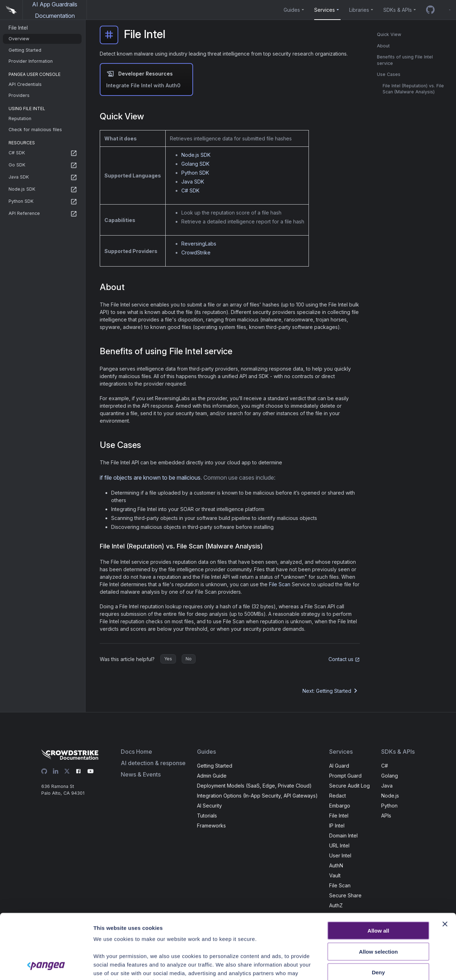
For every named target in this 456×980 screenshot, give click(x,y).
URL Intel (339, 845)
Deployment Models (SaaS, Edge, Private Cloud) (254, 786)
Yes (168, 659)
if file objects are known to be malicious (150, 478)
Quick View (389, 34)
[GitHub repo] (430, 10)
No (189, 659)
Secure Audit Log (349, 786)
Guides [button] (292, 10)
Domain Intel (343, 835)
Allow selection (378, 891)
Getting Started (215, 766)
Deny (379, 912)
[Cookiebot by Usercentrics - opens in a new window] (46, 966)
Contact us (344, 659)
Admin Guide (212, 776)
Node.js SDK (196, 155)
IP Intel (337, 826)
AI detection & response (153, 763)
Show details (393, 966)
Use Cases (389, 74)
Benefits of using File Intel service (405, 60)
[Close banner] (445, 863)
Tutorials (207, 816)
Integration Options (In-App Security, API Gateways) (257, 796)
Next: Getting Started (331, 691)
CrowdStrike (196, 252)
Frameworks (211, 826)
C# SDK (190, 190)
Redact (338, 796)
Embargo (340, 806)
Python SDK (195, 173)
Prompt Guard (345, 776)
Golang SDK (195, 164)
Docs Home (136, 752)
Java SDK (193, 182)
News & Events (141, 774)
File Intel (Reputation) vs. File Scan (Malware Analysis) (413, 89)
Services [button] (325, 10)
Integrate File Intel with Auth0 (144, 85)
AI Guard (339, 766)
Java (387, 786)
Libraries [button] (359, 10)
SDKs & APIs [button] (398, 10)
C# (385, 766)
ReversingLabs (199, 244)
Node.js (390, 796)
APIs (386, 816)
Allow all (379, 870)
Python (389, 806)
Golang (390, 776)
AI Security (209, 806)
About (383, 46)
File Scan (280, 584)
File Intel (339, 816)
